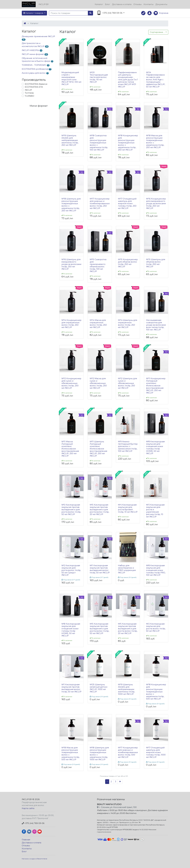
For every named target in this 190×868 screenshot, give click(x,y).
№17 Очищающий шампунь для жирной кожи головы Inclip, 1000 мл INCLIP (156, 752)
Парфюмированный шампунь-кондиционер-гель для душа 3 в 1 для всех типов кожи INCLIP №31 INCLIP (128, 80)
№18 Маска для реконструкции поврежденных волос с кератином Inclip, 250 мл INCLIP (155, 141)
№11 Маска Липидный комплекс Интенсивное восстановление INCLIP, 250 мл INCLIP (70, 449)
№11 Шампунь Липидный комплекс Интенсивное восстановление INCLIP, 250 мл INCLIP (98, 449)
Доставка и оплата (122, 4)
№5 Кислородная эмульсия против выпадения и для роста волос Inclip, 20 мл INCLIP (99, 510)
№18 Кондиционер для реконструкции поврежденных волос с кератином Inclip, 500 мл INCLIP (156, 692)
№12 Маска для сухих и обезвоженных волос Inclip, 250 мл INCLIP (98, 383)
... (157, 32)
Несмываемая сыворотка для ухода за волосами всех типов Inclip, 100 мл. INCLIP (156, 325)
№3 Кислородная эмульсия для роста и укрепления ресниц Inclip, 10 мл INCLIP (155, 511)
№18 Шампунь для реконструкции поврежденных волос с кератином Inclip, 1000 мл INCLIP (99, 754)
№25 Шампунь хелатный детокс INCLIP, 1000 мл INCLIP (99, 688)
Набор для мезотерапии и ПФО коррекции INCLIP (127, 569)
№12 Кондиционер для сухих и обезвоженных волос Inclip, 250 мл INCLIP (71, 383)
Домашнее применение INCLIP (38, 38)
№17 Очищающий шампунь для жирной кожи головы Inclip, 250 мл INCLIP (127, 204)
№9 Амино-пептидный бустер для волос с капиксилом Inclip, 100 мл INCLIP (128, 446)
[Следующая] (120, 782)
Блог (108, 4)
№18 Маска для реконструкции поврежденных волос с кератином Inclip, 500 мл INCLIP (71, 754)
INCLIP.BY (27, 799)
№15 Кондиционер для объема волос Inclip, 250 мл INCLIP (128, 263)
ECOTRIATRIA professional (37, 69)
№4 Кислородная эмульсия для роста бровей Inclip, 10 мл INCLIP (128, 508)
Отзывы (137, 4)
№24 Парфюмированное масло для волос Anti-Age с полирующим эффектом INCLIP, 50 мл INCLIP (156, 80)
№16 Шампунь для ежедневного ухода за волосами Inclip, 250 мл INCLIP (71, 264)
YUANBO (29, 96)
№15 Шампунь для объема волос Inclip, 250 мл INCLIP (156, 263)
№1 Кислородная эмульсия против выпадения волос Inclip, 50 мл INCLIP (100, 569)
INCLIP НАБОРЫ (32, 50)
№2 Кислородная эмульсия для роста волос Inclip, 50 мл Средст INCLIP (71, 570)
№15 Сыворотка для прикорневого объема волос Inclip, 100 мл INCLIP (98, 265)
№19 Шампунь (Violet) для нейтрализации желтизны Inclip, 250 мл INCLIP (70, 140)
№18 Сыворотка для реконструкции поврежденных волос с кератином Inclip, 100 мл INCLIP (99, 143)
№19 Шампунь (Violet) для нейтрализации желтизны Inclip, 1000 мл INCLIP (126, 689)
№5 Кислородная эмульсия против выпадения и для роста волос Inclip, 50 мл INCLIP (71, 510)
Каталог (99, 4)
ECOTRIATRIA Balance (36, 84)
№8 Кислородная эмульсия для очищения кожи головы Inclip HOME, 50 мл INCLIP (155, 448)
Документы (161, 4)
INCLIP (28, 90)
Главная (26, 840)
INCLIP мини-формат (35, 54)
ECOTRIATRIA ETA (34, 87)
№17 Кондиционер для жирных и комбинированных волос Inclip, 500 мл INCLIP (128, 752)
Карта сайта (28, 808)
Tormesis (29, 93)
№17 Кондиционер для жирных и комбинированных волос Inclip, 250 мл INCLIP (100, 204)
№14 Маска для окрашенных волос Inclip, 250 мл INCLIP (98, 324)
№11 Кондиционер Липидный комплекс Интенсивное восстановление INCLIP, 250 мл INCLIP (156, 386)
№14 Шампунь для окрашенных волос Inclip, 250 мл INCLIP (128, 324)
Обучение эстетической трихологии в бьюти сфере (38, 60)
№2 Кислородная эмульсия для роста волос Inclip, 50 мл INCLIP (156, 627)
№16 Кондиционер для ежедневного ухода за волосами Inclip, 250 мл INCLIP (156, 204)
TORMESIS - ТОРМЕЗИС (36, 65)
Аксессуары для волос (35, 73)
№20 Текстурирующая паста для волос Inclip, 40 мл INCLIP (99, 77)
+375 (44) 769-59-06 (33, 823)
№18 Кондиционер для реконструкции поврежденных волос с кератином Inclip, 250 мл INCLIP (128, 143)
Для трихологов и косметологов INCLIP (35, 45)
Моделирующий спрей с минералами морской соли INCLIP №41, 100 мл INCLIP (71, 78)
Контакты (149, 4)
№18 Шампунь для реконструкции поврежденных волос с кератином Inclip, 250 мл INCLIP (71, 205)
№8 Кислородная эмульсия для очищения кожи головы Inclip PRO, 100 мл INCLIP (156, 570)
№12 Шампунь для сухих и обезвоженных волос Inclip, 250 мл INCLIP (127, 383)
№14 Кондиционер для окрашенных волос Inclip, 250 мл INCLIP (71, 324)
